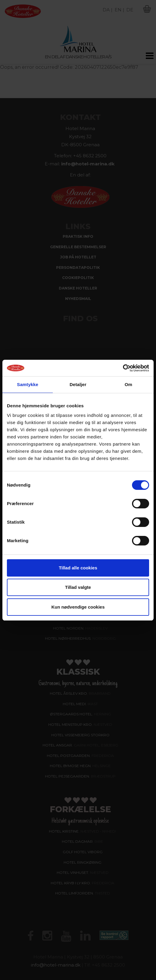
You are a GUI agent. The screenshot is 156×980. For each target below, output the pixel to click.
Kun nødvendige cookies (78, 607)
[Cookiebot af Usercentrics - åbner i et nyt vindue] (123, 368)
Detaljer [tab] (78, 384)
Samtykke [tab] (28, 384)
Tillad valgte (78, 587)
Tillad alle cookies (78, 568)
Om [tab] (128, 384)
